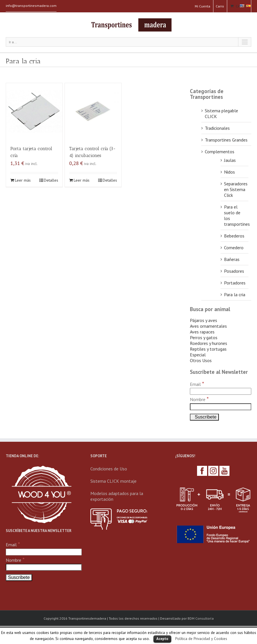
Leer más (23, 180)
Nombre (199, 399)
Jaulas (230, 160)
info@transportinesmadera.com (31, 6)
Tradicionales (217, 128)
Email (197, 384)
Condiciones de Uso (109, 469)
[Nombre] (221, 407)
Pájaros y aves (204, 320)
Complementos (220, 152)
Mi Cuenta (203, 6)
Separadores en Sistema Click (236, 189)
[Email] (221, 391)
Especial (198, 355)
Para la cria (235, 294)
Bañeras (232, 259)
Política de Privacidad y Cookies (201, 639)
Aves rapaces (202, 332)
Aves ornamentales (208, 326)
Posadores (234, 271)
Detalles (51, 180)
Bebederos (234, 236)
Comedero (234, 248)
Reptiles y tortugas (208, 349)
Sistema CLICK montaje (113, 481)
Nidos (229, 172)
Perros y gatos (204, 337)
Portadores (235, 283)
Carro (220, 6)
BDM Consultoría (201, 618)
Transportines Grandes (226, 140)
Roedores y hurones (209, 343)
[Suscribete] (204, 417)
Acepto (162, 639)
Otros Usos (201, 360)
